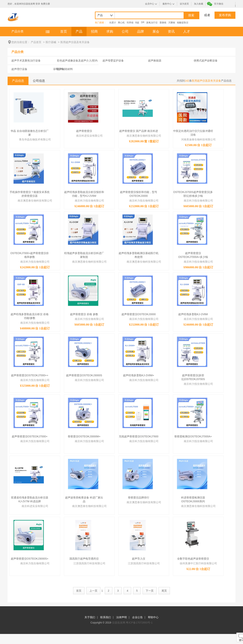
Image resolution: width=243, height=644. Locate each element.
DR (143, 22)
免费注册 (45, 4)
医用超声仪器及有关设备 (75, 42)
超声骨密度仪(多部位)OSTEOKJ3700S (193, 377)
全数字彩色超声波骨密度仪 (193, 559)
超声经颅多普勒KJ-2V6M (193, 314)
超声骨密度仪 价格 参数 (84, 314)
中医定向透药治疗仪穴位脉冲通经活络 (193, 133)
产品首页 (36, 42)
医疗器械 (51, 42)
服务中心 (167, 4)
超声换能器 (155, 61)
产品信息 (18, 81)
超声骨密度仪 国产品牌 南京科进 (139, 131)
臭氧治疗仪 (152, 23)
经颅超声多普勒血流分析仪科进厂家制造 (84, 255)
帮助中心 (153, 617)
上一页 (93, 591)
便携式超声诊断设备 (206, 61)
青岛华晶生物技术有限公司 (35, 139)
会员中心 (150, 4)
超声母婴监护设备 (113, 61)
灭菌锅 (172, 23)
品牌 (140, 31)
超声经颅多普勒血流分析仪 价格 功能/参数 (30, 316)
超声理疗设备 (19, 69)
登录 (38, 4)
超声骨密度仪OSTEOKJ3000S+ (30, 559)
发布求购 (225, 15)
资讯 (171, 31)
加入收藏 (199, 4)
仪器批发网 (119, 623)
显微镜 (163, 23)
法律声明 (121, 617)
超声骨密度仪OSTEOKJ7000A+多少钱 (193, 255)
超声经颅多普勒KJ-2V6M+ (139, 375)
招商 (94, 31)
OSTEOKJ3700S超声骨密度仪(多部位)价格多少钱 (193, 194)
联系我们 (106, 617)
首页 (64, 31)
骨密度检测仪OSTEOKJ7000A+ (193, 436)
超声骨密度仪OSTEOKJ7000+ (30, 436)
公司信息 (39, 81)
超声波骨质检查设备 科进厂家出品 (84, 499)
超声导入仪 (139, 559)
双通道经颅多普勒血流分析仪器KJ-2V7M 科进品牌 (30, 499)
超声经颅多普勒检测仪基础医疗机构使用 (139, 255)
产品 (79, 31)
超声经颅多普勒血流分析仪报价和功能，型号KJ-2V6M (84, 194)
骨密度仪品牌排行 (139, 498)
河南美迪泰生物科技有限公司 (198, 139)
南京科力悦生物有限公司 (89, 201)
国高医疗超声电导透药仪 (84, 559)
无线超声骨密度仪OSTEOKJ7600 (139, 436)
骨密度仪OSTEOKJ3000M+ (84, 436)
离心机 (121, 23)
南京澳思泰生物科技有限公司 (144, 136)
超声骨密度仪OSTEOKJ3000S (84, 375)
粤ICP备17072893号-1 (139, 623)
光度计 (113, 23)
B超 (137, 23)
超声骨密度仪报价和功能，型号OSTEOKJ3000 (139, 194)
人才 (187, 31)
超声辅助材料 (65, 69)
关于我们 (90, 617)
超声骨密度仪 (84, 131)
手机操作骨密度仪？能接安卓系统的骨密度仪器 (30, 194)
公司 (125, 31)
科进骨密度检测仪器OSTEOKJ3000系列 (193, 499)
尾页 (164, 591)
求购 (110, 31)
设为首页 (184, 4)
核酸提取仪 (183, 23)
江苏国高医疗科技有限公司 (89, 563)
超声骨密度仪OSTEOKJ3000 (139, 314)
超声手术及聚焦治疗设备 (26, 61)
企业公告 (137, 617)
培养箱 (130, 23)
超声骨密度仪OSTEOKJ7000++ (30, 375)
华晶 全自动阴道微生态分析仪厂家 (30, 133)
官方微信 (219, 4)
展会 (156, 31)
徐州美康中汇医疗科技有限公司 (198, 563)
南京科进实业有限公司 (89, 136)
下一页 (150, 591)
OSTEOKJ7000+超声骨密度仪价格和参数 (30, 255)
